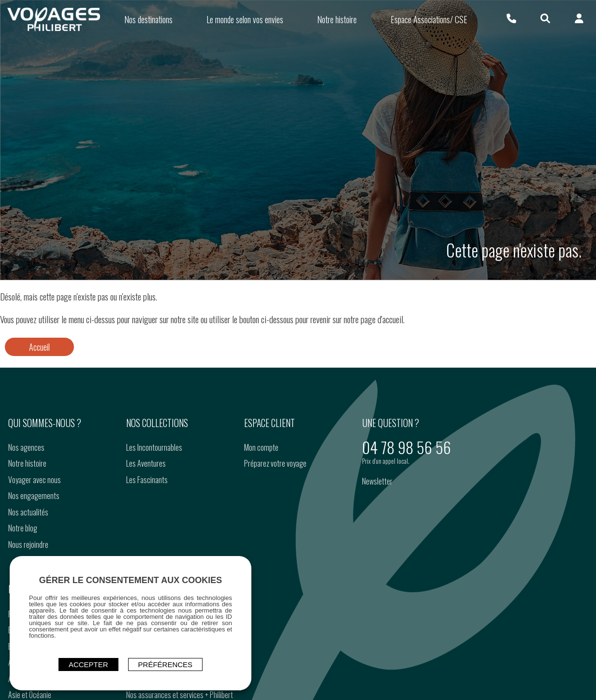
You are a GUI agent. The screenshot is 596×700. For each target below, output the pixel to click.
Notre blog (23, 528)
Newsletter (377, 481)
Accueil (39, 347)
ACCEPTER (88, 664)
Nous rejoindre (28, 544)
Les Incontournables (154, 447)
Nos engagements (34, 496)
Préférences (166, 664)
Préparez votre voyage (275, 463)
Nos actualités (28, 512)
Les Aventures (146, 463)
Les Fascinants (147, 480)
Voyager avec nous (35, 480)
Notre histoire (27, 463)
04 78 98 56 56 (407, 447)
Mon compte (261, 447)
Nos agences (26, 447)
